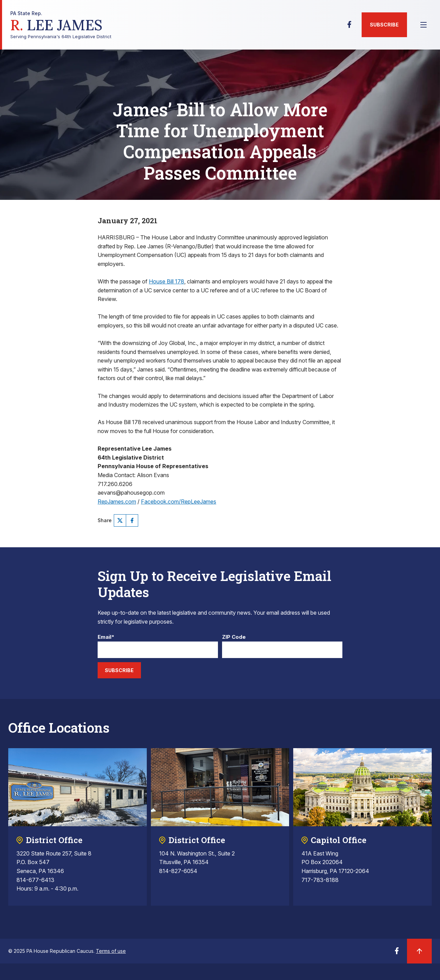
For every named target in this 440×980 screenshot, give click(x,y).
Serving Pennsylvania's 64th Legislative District (61, 25)
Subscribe (384, 25)
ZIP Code (234, 637)
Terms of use (111, 951)
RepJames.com (117, 502)
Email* (106, 637)
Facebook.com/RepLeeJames (179, 502)
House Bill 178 (167, 281)
